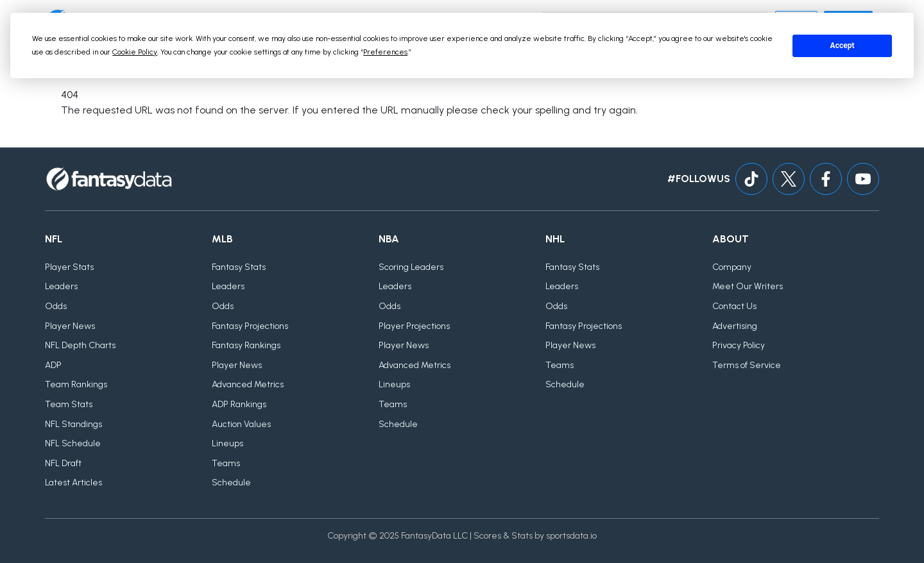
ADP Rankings (239, 404)
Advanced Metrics (248, 384)
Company (732, 267)
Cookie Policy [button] (135, 52)
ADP (53, 365)
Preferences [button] (385, 52)
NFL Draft (63, 463)
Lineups (227, 443)
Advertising (735, 326)
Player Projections (414, 326)
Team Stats (69, 404)
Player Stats (69, 267)
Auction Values (241, 424)
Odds (56, 306)
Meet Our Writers (748, 286)
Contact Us (734, 306)
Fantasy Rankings (246, 345)
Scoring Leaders (411, 267)
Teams (226, 463)
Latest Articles (73, 483)
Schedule (231, 483)
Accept (843, 46)
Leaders (61, 286)
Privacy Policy (739, 345)
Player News (70, 326)
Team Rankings (76, 384)
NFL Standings (73, 424)
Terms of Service (747, 365)
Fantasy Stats (239, 267)
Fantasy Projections (250, 326)
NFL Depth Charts (80, 345)
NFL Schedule (73, 443)
